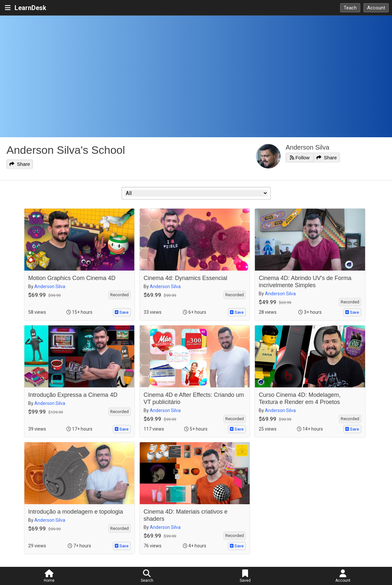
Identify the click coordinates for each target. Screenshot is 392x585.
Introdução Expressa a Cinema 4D (73, 395)
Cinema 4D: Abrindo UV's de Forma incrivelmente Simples (305, 282)
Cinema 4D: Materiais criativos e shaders (186, 515)
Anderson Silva (308, 147)
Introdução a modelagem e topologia (76, 512)
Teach (350, 8)
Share (20, 164)
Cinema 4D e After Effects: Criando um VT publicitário (194, 398)
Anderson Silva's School (66, 150)
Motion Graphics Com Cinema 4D (72, 278)
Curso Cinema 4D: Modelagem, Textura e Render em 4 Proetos (300, 398)
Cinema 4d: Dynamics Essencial (185, 278)
